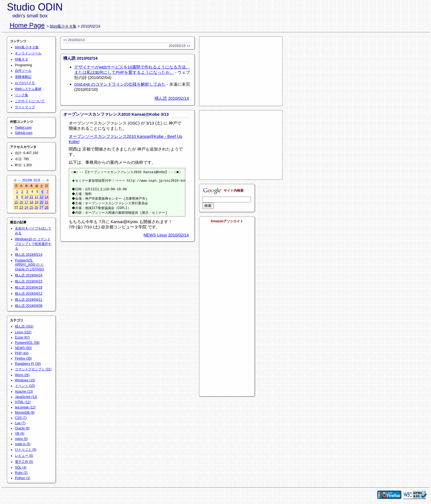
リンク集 (22, 95)
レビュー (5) (24, 456)
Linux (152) (23, 332)
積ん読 (161, 98)
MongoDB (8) (25, 413)
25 (31, 207)
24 (26, 207)
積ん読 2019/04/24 (29, 275)
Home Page (27, 25)
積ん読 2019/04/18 (29, 287)
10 (26, 197)
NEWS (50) (23, 348)
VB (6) (20, 434)
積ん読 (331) (24, 326)
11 (31, 197)
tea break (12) (25, 407)
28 (47, 207)
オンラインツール (28, 53)
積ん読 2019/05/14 (29, 255)
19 (36, 202)
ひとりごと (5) (26, 450)
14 (47, 197)
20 (42, 202)
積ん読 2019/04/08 (29, 306)
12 (36, 197)
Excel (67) (22, 337)
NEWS (150, 239)
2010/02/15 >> (180, 46)
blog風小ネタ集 (63, 26)
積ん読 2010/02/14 (80, 58)
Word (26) (22, 375)
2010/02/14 (179, 98)
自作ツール (23, 71)
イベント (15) (25, 386)
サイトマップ (25, 107)
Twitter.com (23, 128)
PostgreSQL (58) (27, 343)
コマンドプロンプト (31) (33, 369)
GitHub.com (24, 133)
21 (47, 202)
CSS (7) (21, 418)
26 (36, 207)
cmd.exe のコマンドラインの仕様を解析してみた (120, 84)
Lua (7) (20, 423)
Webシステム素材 (28, 89)
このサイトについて (30, 101)
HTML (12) (23, 402)
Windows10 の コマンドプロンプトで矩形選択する (33, 244)
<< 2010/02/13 (74, 40)
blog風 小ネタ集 (27, 47)
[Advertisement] (241, 71)
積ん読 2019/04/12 (29, 294)
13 (42, 197)
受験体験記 (23, 77)
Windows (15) (25, 380)
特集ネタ (22, 59)
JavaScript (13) (26, 397)
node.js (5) (23, 444)
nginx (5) (21, 439)
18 (31, 202)
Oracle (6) (22, 428)
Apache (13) (24, 392)
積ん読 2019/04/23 (29, 281)
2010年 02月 (31, 180)
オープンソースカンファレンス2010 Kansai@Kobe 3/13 (116, 114)
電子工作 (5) (24, 462)
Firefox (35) (23, 358)
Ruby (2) (21, 473)
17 (26, 202)
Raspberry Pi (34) (28, 364)
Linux (162, 239)
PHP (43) (22, 353)
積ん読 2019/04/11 (29, 300)
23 (21, 207)
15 (16, 202)
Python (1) (23, 478)
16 (21, 202)
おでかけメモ (25, 83)
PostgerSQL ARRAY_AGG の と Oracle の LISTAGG (29, 265)
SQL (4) (21, 468)
